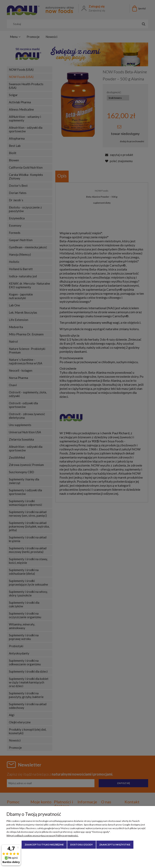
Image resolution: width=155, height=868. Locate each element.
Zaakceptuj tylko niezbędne (44, 845)
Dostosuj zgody (82, 845)
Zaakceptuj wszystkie (115, 845)
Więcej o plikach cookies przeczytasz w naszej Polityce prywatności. (42, 835)
